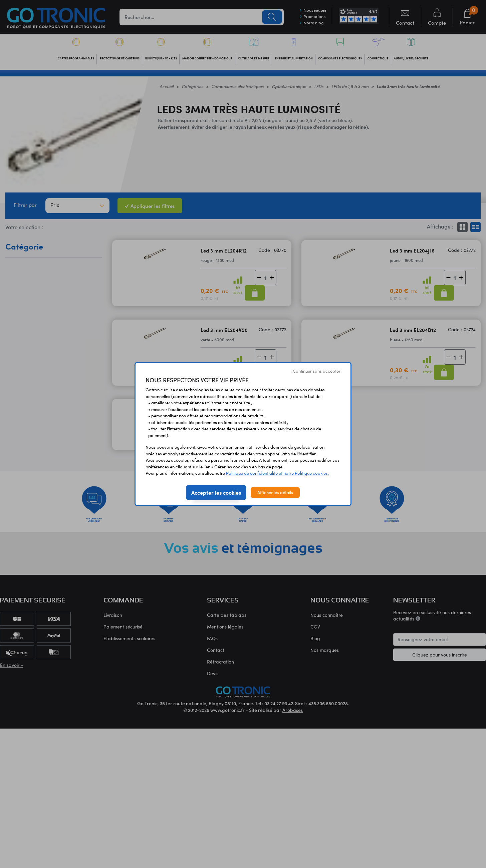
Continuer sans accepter (317, 371)
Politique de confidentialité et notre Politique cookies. (277, 473)
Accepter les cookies (216, 492)
